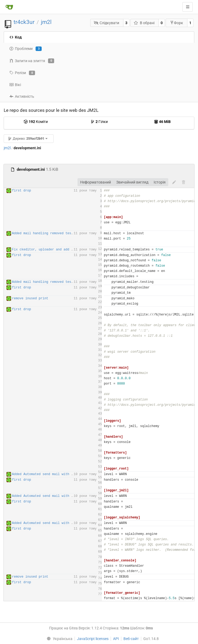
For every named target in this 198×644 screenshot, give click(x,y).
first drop (21, 191)
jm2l (46, 22)
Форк (177, 23)
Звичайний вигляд (132, 182)
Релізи (22, 73)
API (116, 639)
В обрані (144, 23)
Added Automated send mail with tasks (46, 474)
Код (16, 37)
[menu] (58, 639)
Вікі (15, 85)
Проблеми (25, 49)
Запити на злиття (32, 61)
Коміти (36, 122)
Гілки (99, 122)
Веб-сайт (131, 639)
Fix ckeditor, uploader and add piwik (46, 250)
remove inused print (30, 298)
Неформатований (96, 182)
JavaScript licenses (93, 639)
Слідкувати (107, 23)
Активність (22, 96)
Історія (160, 182)
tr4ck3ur (24, 22)
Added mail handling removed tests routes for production (64, 233)
